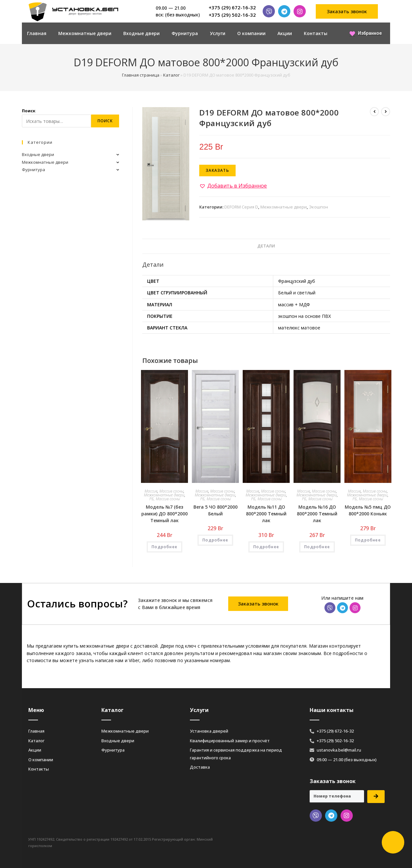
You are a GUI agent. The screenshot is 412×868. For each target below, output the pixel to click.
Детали (266, 246)
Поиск (29, 111)
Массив (151, 491)
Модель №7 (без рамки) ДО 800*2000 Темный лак (164, 514)
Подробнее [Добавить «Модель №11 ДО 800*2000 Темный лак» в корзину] (266, 547)
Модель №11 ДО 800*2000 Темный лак (266, 514)
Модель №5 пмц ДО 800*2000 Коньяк (368, 510)
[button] (347, 11)
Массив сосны (171, 491)
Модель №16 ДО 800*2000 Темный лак (317, 514)
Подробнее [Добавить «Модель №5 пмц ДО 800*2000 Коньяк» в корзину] (368, 540)
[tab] (266, 246)
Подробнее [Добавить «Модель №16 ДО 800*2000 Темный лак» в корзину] (317, 547)
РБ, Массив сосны (165, 499)
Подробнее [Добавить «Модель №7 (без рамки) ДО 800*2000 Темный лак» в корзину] (164, 547)
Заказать (217, 170)
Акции (285, 33)
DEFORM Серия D (241, 207)
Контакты (316, 33)
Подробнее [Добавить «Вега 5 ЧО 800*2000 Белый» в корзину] (215, 540)
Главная (37, 33)
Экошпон (318, 207)
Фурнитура (185, 33)
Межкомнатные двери (85, 33)
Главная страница (141, 75)
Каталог (171, 75)
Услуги (218, 33)
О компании (251, 33)
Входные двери (141, 33)
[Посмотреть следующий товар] (386, 112)
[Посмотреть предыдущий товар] (374, 112)
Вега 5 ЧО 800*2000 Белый (215, 510)
